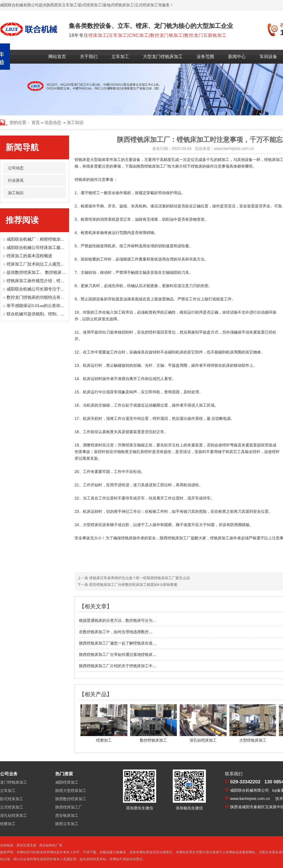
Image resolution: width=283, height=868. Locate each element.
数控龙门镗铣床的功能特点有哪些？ (40, 297)
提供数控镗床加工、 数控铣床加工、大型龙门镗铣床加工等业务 (65, 272)
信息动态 (53, 122)
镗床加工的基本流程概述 (29, 256)
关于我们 (89, 57)
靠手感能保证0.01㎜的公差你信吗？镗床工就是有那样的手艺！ (65, 306)
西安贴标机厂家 (51, 845)
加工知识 (16, 193)
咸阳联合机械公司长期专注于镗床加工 (42, 289)
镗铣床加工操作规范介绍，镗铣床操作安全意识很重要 (56, 281)
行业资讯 (16, 180)
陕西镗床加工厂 (69, 807)
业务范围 (205, 57)
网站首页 (57, 57)
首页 (36, 122)
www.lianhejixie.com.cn (234, 149)
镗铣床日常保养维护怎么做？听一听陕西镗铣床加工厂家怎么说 (139, 578)
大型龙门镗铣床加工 (163, 57)
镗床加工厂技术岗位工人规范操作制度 (42, 264)
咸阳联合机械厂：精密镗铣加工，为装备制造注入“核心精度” (62, 239)
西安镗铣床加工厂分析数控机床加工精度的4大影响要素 (133, 585)
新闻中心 (237, 57)
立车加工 (120, 57)
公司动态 (16, 168)
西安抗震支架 (27, 845)
